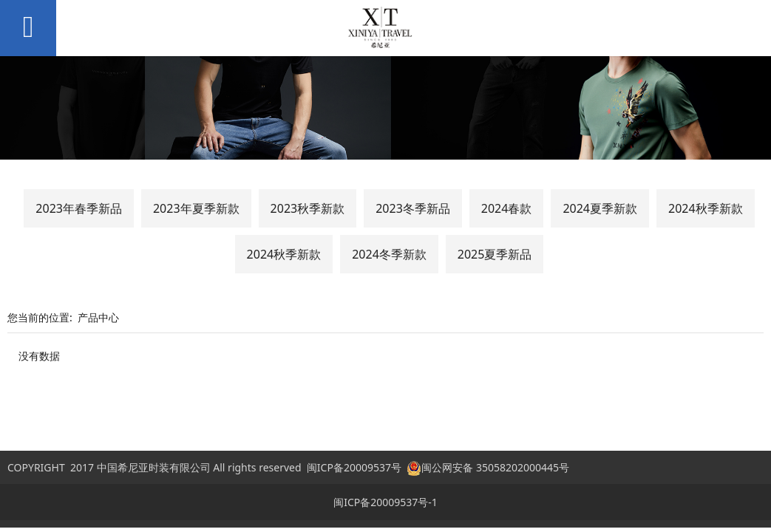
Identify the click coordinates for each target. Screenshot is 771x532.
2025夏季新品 (495, 254)
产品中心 (98, 317)
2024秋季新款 (706, 208)
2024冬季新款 (389, 254)
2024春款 (507, 208)
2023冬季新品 (413, 208)
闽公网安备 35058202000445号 (488, 467)
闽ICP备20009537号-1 (385, 502)
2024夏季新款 (600, 208)
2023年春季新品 (79, 208)
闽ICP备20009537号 (354, 467)
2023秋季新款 (308, 208)
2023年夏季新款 (196, 208)
